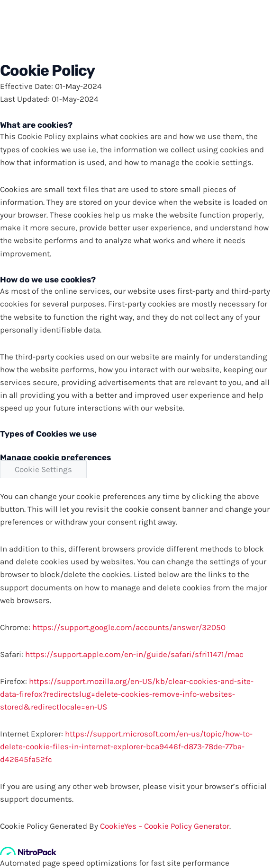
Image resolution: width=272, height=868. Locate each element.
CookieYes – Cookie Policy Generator (165, 826)
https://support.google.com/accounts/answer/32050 (129, 627)
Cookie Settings (43, 469)
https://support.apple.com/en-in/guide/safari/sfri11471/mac (134, 654)
